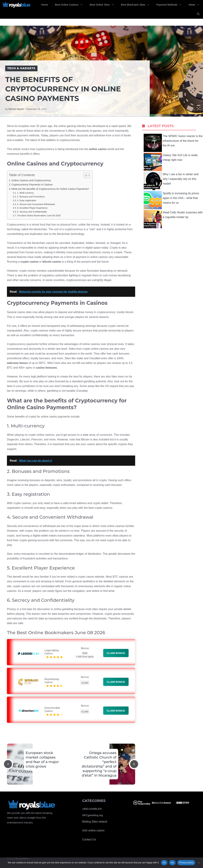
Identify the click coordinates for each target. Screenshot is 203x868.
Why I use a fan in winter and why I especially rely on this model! (171, 181)
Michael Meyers (16, 109)
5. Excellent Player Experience (32, 208)
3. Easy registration (27, 200)
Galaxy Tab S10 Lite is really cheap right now (171, 162)
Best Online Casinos (71, 5)
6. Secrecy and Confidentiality (32, 212)
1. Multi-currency (25, 193)
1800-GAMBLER (92, 809)
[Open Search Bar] (198, 14)
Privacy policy (186, 863)
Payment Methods (171, 5)
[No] (199, 863)
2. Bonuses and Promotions (31, 197)
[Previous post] (8, 764)
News (196, 5)
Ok (164, 863)
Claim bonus (116, 653)
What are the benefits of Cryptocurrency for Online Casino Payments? (50, 189)
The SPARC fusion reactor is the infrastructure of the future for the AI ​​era (173, 143)
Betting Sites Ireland (95, 822)
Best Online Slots (104, 5)
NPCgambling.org (92, 815)
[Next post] (134, 764)
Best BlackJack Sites (137, 5)
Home (44, 5)
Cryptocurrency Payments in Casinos (32, 185)
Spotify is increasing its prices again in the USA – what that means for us (171, 200)
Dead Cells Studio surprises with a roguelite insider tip (173, 219)
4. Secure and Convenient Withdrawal (36, 204)
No (172, 863)
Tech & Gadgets (21, 68)
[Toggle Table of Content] (85, 175)
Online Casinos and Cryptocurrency (31, 180)
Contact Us (89, 839)
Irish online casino (93, 830)
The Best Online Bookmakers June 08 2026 (39, 216)
